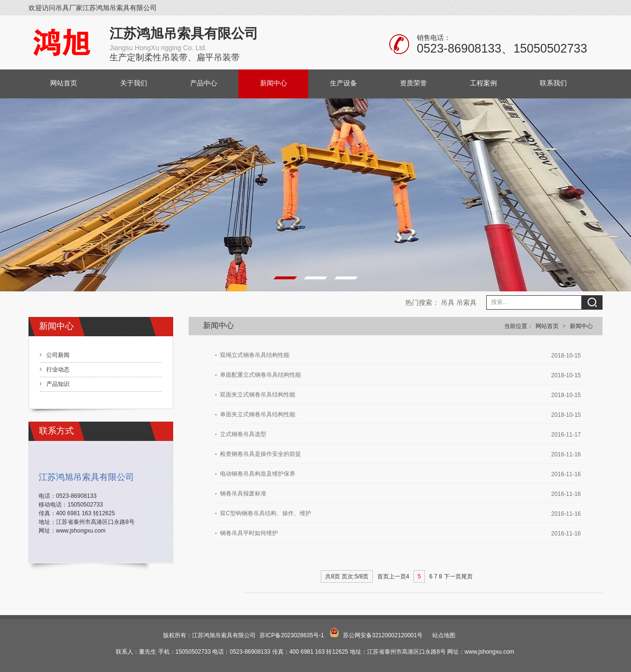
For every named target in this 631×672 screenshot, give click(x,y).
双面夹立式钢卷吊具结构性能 (258, 395)
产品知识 (58, 384)
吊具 (448, 302)
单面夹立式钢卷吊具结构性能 (258, 414)
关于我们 (134, 83)
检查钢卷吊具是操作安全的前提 (261, 454)
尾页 (467, 576)
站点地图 (444, 635)
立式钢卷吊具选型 (243, 434)
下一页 (453, 576)
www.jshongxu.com (81, 531)
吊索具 (466, 302)
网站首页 (64, 83)
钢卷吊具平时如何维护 (249, 533)
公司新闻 (58, 355)
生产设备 (343, 83)
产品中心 (204, 83)
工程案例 (483, 83)
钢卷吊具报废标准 (243, 494)
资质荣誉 (413, 83)
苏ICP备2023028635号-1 (292, 635)
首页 (383, 576)
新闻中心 (274, 83)
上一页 (398, 576)
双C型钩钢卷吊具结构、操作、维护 (266, 513)
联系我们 (553, 83)
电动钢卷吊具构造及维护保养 (258, 474)
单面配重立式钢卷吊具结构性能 (261, 375)
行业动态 (58, 370)
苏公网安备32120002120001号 (383, 635)
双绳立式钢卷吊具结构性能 (255, 355)
